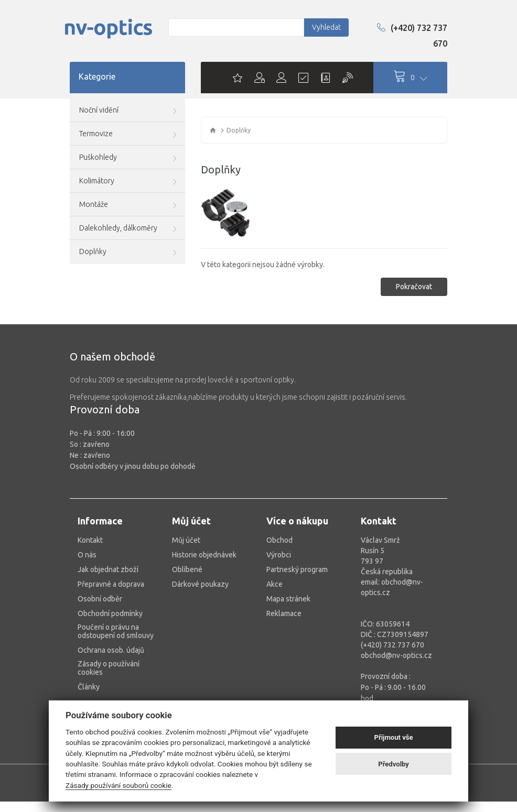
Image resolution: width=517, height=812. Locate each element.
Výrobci (279, 555)
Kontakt (90, 540)
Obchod (279, 540)
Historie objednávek (204, 555)
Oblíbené (187, 569)
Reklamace (284, 613)
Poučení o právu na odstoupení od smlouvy (116, 631)
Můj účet (186, 540)
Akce (274, 584)
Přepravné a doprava (111, 584)
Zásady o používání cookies (109, 668)
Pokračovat (414, 287)
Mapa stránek (288, 599)
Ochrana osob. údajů (111, 650)
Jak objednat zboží (108, 569)
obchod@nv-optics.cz (396, 655)
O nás (87, 555)
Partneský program (297, 569)
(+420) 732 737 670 (412, 36)
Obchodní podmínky (110, 613)
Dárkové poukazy (200, 584)
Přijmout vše (394, 737)
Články (89, 687)
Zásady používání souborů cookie (119, 785)
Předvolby (394, 764)
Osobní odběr (100, 599)
